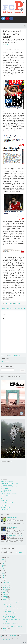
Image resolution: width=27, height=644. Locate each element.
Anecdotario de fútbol (6, 485)
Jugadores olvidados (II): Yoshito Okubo (12, 627)
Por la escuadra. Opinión (7, 502)
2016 (3, 572)
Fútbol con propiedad (12, 635)
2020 (3, 565)
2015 (3, 574)
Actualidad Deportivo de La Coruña (10, 483)
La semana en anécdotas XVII (10, 603)
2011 (3, 581)
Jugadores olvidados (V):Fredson (11, 601)
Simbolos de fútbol (6, 507)
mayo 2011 (5, 594)
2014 (3, 576)
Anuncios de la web (6, 490)
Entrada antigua (22, 309)
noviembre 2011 (7, 584)
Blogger (2, 637)
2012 (3, 579)
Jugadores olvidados (6, 499)
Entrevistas (4, 492)
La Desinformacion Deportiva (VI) (11, 623)
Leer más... (20, 552)
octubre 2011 (6, 586)
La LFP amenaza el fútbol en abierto (11, 618)
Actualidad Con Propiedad (8, 482)
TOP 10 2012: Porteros (12, 517)
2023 (3, 560)
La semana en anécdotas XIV (10, 625)
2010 (3, 631)
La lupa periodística (8, 303)
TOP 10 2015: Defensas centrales (14, 536)
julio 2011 (5, 591)
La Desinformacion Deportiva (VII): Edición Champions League (13, 35)
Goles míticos (5, 497)
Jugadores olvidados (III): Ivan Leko (11, 620)
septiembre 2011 (7, 587)
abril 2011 (5, 596)
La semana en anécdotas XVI (10, 606)
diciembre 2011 (6, 582)
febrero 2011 (6, 600)
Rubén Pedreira (5, 361)
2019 (3, 567)
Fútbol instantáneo (6, 495)
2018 (3, 569)
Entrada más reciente (7, 309)
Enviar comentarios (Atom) (15, 355)
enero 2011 (5, 629)
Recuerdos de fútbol (6, 504)
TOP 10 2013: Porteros (12, 527)
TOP (25, 642)
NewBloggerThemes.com (6, 639)
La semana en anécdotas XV (10, 616)
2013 (3, 577)
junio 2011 (5, 593)
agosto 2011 (5, 589)
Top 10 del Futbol (5, 509)
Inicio (15, 309)
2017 (3, 570)
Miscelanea (4, 501)
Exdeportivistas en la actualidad (9, 494)
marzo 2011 (5, 598)
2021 (3, 563)
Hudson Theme (8, 638)
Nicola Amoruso (7, 605)
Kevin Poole (6, 621)
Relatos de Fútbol (5, 506)
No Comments (17, 303)
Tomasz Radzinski (7, 611)
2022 (3, 562)
